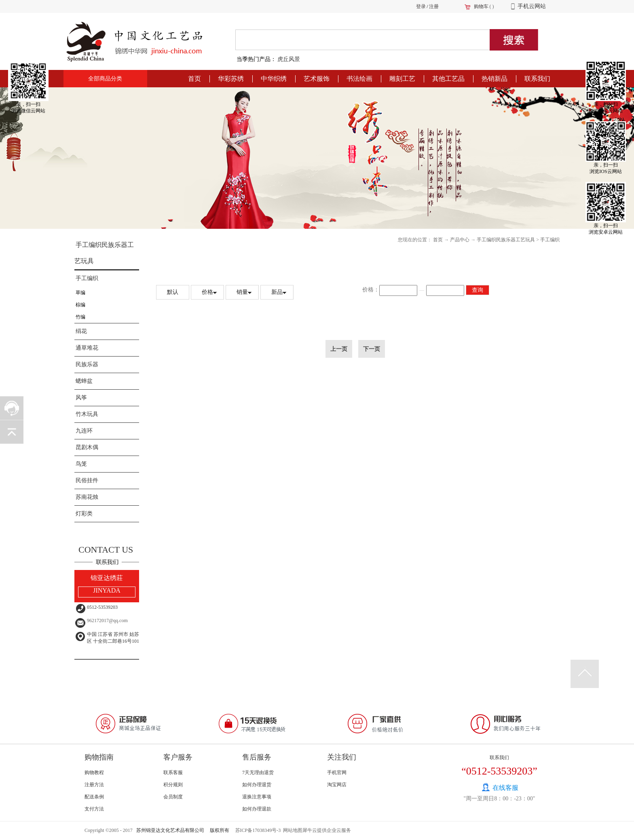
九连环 (84, 431)
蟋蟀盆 (84, 381)
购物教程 (94, 772)
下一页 (372, 349)
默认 (173, 292)
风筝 (81, 398)
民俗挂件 (87, 480)
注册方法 (94, 785)
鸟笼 (81, 464)
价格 (207, 292)
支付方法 (94, 809)
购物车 (481, 6)
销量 (242, 292)
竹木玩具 (87, 414)
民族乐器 (87, 364)
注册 (434, 6)
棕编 (80, 305)
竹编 (80, 317)
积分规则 (173, 785)
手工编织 (87, 278)
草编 (80, 293)
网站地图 (292, 830)
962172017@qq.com (107, 621)
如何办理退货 (257, 785)
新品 (277, 292)
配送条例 (94, 797)
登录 (421, 6)
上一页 (339, 349)
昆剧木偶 (87, 447)
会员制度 (173, 797)
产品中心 (460, 240)
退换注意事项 (257, 797)
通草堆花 (87, 348)
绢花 (81, 331)
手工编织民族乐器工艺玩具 (506, 240)
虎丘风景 (289, 59)
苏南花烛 (87, 497)
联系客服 (173, 772)
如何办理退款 (257, 809)
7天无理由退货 (258, 772)
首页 (194, 79)
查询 (478, 290)
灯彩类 (84, 514)
